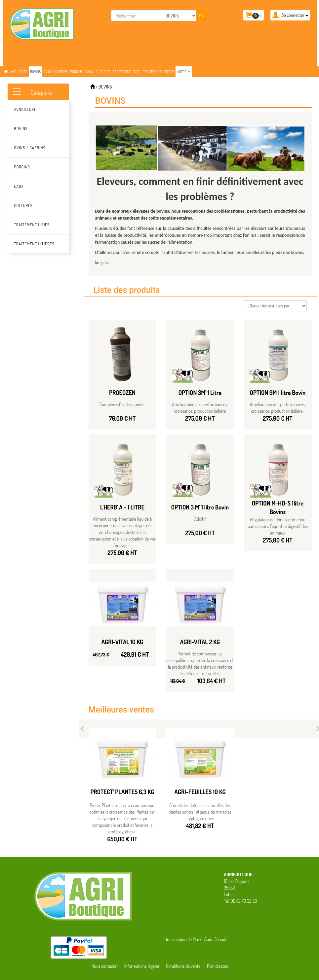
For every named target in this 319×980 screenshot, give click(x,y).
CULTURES (103, 72)
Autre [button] (184, 72)
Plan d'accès (218, 966)
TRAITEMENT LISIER (127, 72)
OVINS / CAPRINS (55, 72)
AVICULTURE (19, 72)
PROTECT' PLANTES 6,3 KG (122, 792)
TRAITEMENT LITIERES (159, 72)
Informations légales (142, 966)
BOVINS (35, 72)
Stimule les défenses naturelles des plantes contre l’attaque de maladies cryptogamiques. (200, 812)
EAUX (89, 72)
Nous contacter (105, 966)
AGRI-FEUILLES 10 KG (200, 792)
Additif (200, 519)
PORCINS (76, 72)
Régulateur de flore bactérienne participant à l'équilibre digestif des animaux (278, 526)
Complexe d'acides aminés (122, 404)
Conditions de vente (183, 966)
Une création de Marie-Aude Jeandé (196, 939)
